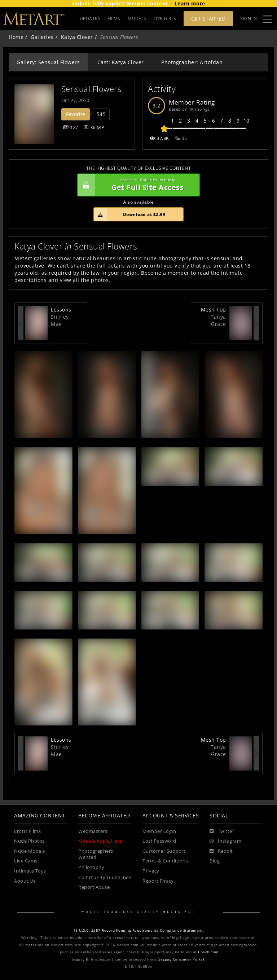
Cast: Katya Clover (121, 62)
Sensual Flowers (91, 89)
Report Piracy (158, 881)
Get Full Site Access (137, 185)
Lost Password (159, 841)
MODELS (137, 19)
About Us (25, 881)
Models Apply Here (100, 841)
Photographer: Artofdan (192, 62)
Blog (215, 861)
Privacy (151, 871)
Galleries (42, 37)
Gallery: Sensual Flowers (48, 62)
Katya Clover (77, 37)
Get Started (208, 19)
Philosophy (91, 867)
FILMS (114, 19)
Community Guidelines (105, 877)
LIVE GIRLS (165, 19)
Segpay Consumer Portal (181, 959)
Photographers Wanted (96, 854)
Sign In (249, 19)
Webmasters (93, 831)
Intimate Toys (30, 871)
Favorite (76, 114)
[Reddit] (221, 851)
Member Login (159, 831)
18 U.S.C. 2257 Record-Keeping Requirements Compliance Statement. (139, 930)
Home (16, 37)
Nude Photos (29, 841)
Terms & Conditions (165, 861)
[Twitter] (222, 831)
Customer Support (164, 851)
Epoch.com (208, 952)
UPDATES (90, 19)
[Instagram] (225, 841)
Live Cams (26, 861)
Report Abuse (94, 887)
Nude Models (30, 851)
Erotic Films (27, 831)
